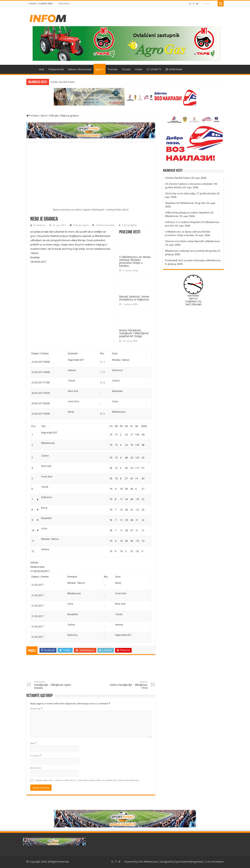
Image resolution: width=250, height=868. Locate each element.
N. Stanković (40, 225)
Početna (31, 69)
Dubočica (117, 370)
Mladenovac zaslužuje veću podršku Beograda (191, 251)
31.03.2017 (37, 585)
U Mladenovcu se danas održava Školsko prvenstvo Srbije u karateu (135, 261)
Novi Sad (73, 391)
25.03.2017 (37, 362)
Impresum (64, 4)
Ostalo (139, 69)
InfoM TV (154, 69)
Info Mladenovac (148, 862)
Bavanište (117, 391)
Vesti (42, 69)
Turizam (126, 69)
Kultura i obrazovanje (80, 69)
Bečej (71, 412)
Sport (99, 69)
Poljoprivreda (56, 69)
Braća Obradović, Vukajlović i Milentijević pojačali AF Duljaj (134, 333)
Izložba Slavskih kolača (63, 82)
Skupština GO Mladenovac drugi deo (185, 203)
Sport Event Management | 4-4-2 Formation (199, 862)
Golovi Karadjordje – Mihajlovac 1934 (127, 685)
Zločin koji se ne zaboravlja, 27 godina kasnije (190, 193)
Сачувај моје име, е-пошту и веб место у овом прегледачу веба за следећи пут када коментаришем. (87, 780)
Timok (71, 381)
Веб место (36, 768)
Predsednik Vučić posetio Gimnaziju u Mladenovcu (193, 260)
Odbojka (54, 116)
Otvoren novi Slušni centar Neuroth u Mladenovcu (192, 241)
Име (33, 743)
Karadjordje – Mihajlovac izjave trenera (54, 685)
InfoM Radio (174, 69)
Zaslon (116, 381)
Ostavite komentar (105, 225)
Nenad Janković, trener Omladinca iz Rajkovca (134, 298)
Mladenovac (119, 412)
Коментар (36, 709)
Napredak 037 (76, 360)
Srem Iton (74, 401)
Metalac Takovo (121, 360)
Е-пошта (36, 756)
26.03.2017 (37, 393)
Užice (115, 401)
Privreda (113, 69)
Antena (72, 370)
